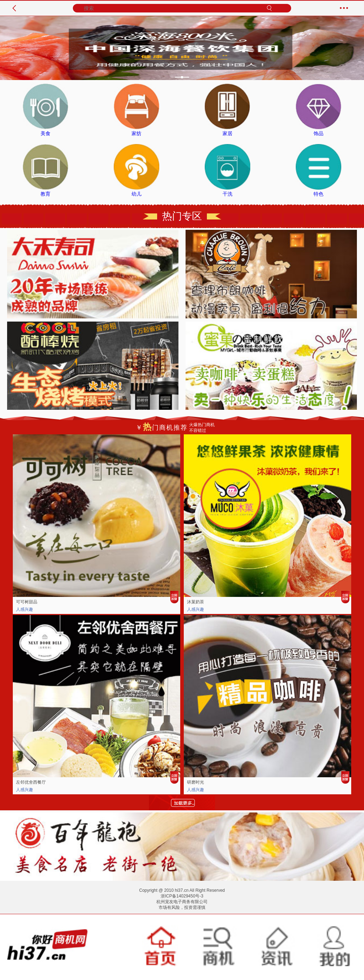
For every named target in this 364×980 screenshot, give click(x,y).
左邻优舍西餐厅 (31, 782)
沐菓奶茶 (196, 602)
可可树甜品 (27, 602)
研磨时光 (196, 782)
